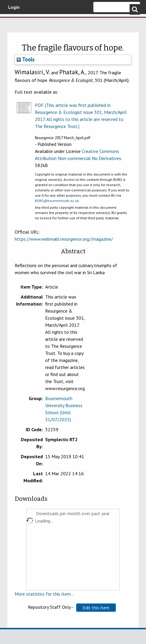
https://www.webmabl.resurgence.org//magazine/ (64, 239)
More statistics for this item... (44, 594)
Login (14, 7)
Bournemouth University (13, 22)
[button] (96, 608)
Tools (26, 59)
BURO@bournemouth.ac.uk (57, 201)
